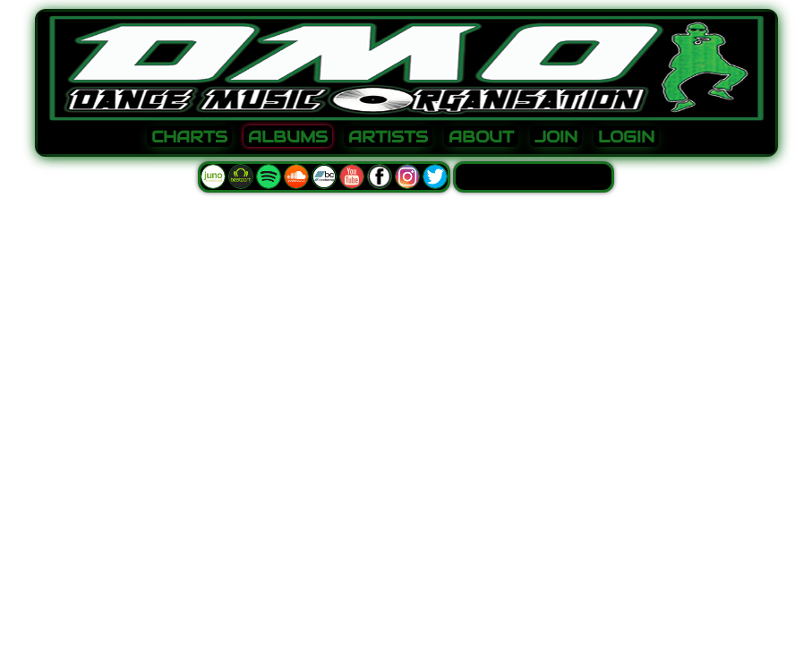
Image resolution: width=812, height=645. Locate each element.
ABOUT (481, 137)
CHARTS (189, 137)
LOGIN (626, 137)
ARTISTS (388, 137)
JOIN (556, 137)
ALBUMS (288, 137)
